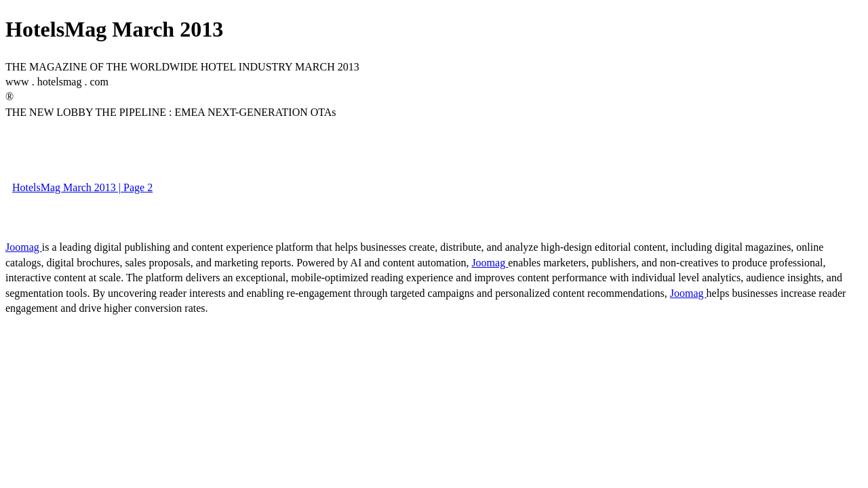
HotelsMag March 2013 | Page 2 (82, 187)
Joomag (24, 247)
